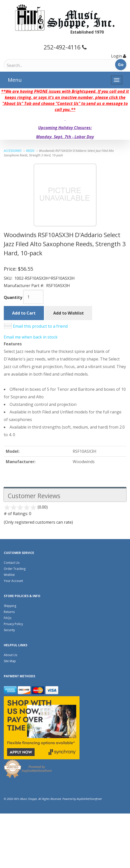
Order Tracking (15, 569)
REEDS (30, 151)
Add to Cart (24, 313)
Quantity (13, 297)
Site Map (10, 661)
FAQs (8, 618)
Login (116, 56)
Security (9, 630)
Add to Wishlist (69, 313)
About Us (10, 655)
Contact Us (12, 563)
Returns (9, 612)
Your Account (13, 581)
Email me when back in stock (31, 337)
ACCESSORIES (13, 151)
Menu (15, 80)
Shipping (10, 606)
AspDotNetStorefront (89, 799)
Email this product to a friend (40, 326)
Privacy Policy (13, 624)
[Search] (28, 65)
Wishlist (9, 575)
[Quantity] (33, 297)
